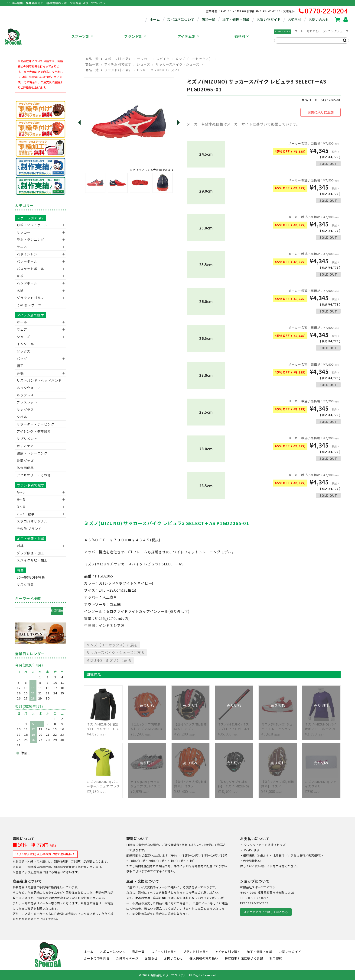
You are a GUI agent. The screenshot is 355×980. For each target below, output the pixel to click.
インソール (25, 344)
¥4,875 (103, 726)
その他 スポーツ (29, 305)
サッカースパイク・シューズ (177, 64)
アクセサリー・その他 (34, 475)
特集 (20, 570)
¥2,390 (321, 726)
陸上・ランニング (30, 239)
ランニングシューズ (335, 31)
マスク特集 (25, 584)
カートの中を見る (97, 958)
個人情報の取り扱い (204, 958)
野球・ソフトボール (32, 225)
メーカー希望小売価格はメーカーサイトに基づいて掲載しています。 (243, 123)
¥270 (321, 783)
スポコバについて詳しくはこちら (266, 911)
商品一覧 (208, 19)
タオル (22, 417)
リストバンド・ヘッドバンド (37, 380)
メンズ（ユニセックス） (194, 59)
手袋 (20, 373)
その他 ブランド (29, 529)
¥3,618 (278, 726)
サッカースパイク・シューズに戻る (115, 652)
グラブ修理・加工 (30, 553)
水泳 (20, 290)
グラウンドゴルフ (30, 298)
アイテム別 (187, 36)
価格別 (240, 36)
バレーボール (27, 261)
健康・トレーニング (32, 453)
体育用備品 (25, 468)
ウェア (22, 329)
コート (299, 31)
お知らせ (295, 19)
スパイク (163, 59)
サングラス (25, 409)
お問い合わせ (319, 19)
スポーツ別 (80, 36)
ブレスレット (27, 402)
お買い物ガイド (269, 19)
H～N (141, 70)
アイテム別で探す (118, 64)
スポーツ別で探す (118, 59)
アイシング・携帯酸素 (34, 431)
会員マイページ (127, 958)
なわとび (313, 31)
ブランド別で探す (118, 70)
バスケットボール (30, 269)
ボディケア (25, 446)
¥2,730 (103, 783)
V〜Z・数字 (26, 514)
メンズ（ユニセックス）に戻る (112, 644)
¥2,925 (147, 783)
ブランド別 (133, 36)
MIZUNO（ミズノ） (166, 70)
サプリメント (27, 438)
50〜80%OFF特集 (31, 577)
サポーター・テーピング (36, 424)
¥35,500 (234, 726)
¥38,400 (191, 783)
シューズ (143, 64)
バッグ (22, 358)
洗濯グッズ (25, 461)
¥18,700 (234, 783)
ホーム (155, 19)
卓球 (20, 276)
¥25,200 (191, 726)
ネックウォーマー (30, 388)
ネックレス (25, 395)
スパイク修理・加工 (32, 560)
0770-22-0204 (323, 11)
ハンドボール (27, 283)
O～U (21, 507)
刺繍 (20, 546)
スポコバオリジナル (32, 521)
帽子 (20, 366)
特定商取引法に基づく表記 (244, 958)
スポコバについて (181, 19)
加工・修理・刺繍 (236, 19)
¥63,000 (278, 783)
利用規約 (276, 958)
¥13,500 (147, 726)
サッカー (144, 59)
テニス (22, 247)
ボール (22, 322)
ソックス (24, 351)
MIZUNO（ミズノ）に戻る (109, 660)
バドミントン (27, 254)
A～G (21, 492)
